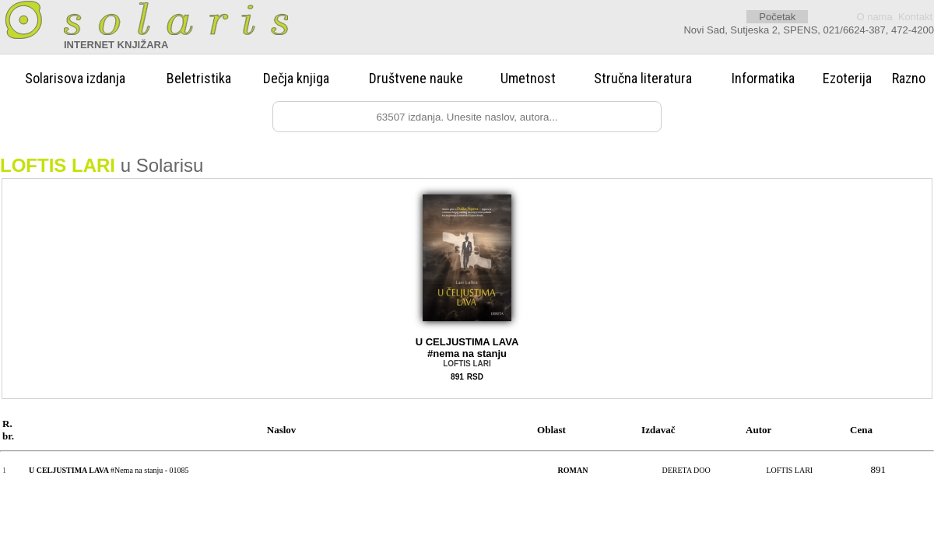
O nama (874, 17)
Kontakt (915, 17)
